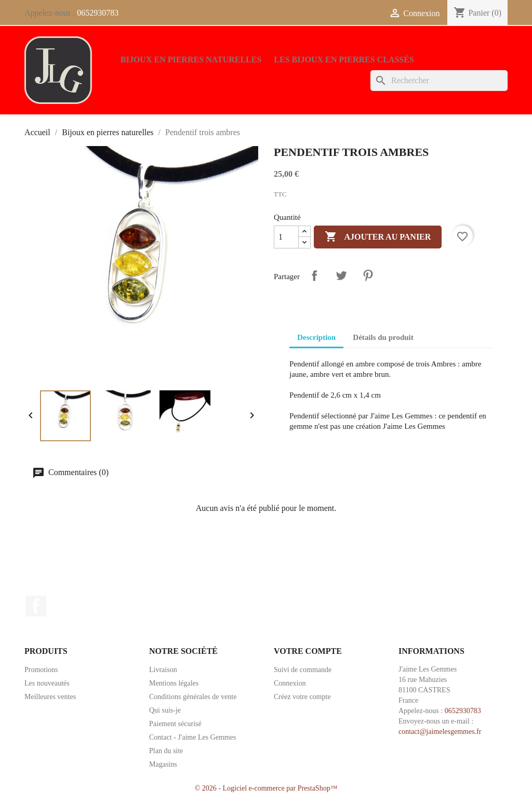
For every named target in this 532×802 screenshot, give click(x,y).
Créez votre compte (302, 697)
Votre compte (308, 651)
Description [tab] (316, 337)
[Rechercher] (439, 81)
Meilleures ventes (50, 697)
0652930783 (98, 13)
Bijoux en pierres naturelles (191, 60)
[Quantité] (286, 237)
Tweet (341, 275)
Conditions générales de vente (193, 697)
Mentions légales (174, 683)
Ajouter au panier (378, 237)
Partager (314, 275)
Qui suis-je (165, 710)
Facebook (36, 606)
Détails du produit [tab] (383, 337)
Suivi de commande (303, 670)
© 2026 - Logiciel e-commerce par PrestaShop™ (266, 788)
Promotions (41, 670)
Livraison (163, 670)
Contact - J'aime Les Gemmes (192, 737)
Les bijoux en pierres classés (344, 60)
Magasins (163, 764)
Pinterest (368, 275)
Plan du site (166, 751)
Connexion (290, 683)
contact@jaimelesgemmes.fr (440, 732)
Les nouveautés (47, 683)
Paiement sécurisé (175, 724)
